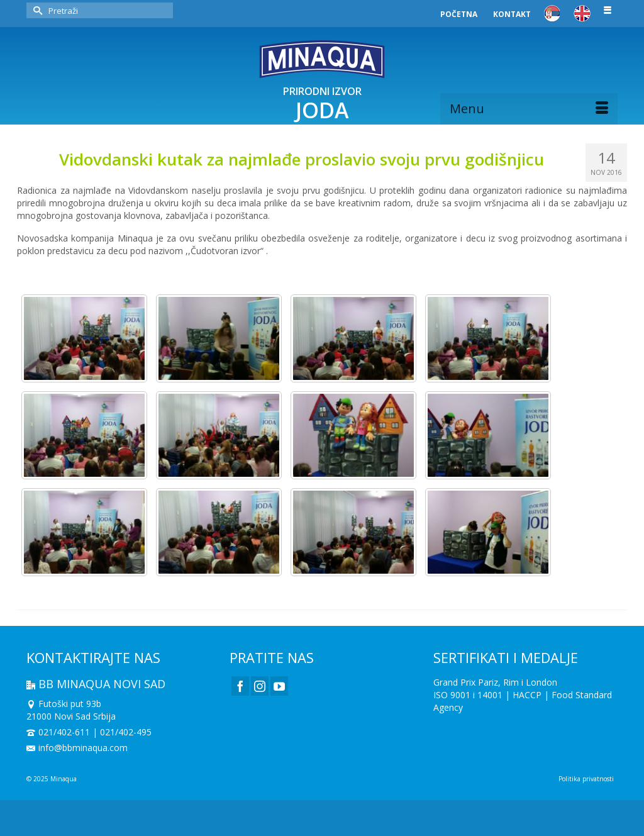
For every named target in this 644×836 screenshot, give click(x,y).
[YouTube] (279, 686)
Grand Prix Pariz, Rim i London (495, 682)
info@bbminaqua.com (77, 748)
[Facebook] (240, 686)
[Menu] (529, 109)
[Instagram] (260, 686)
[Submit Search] (36, 10)
